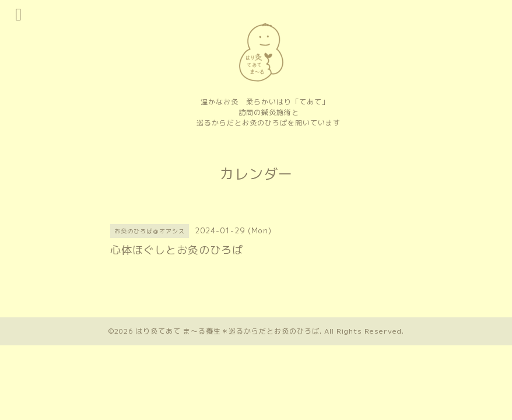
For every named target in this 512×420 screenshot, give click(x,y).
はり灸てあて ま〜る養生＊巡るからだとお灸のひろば (227, 331)
